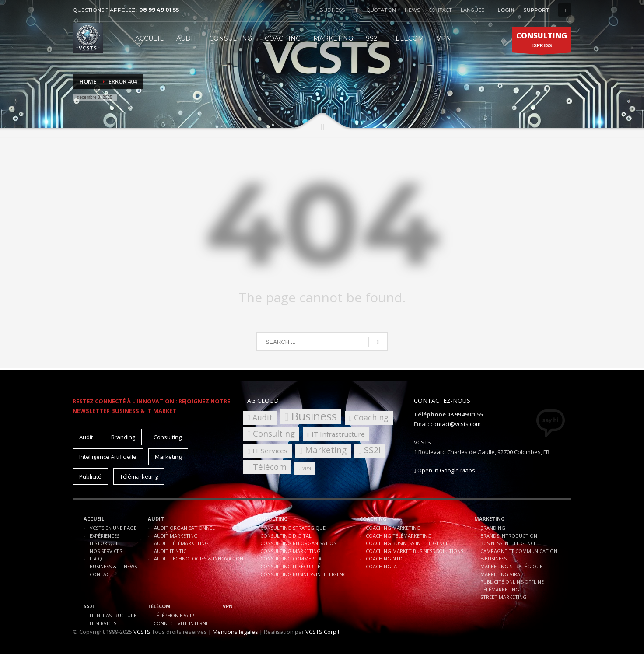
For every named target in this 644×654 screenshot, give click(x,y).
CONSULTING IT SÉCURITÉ (290, 566)
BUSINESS (332, 10)
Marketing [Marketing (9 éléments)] (326, 450)
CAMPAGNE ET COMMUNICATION (519, 551)
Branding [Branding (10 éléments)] (123, 437)
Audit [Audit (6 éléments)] (262, 418)
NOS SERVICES (106, 551)
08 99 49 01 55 (159, 10)
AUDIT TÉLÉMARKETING (181, 543)
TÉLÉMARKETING (500, 589)
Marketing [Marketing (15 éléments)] (168, 457)
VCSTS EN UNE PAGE (113, 528)
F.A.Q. (96, 558)
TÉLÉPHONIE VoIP (174, 615)
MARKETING (490, 519)
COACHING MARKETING (393, 528)
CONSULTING (271, 519)
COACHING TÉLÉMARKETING (399, 536)
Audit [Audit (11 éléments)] (86, 437)
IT (356, 10)
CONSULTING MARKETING (290, 551)
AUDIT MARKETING (176, 536)
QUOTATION (381, 10)
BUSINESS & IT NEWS (113, 566)
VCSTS (142, 632)
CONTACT (440, 10)
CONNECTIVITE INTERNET (183, 623)
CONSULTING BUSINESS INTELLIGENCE (304, 574)
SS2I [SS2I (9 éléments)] (373, 450)
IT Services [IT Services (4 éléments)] (270, 451)
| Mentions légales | (235, 632)
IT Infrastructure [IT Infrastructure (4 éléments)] (338, 434)
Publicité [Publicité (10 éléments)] (90, 476)
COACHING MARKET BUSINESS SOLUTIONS (415, 551)
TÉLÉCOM (159, 606)
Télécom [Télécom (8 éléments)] (270, 467)
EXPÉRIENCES (105, 536)
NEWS (412, 10)
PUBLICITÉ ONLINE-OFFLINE (512, 582)
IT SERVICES (103, 623)
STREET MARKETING (504, 597)
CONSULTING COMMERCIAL (292, 558)
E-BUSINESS (493, 558)
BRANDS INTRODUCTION (509, 536)
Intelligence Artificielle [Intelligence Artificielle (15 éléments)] (108, 457)
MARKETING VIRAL (502, 574)
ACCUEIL (94, 519)
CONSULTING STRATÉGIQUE (293, 528)
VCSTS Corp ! (322, 632)
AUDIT (156, 519)
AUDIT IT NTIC (170, 551)
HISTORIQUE (104, 543)
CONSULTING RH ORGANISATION (299, 543)
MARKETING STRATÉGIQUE (511, 566)
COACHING (373, 519)
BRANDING (493, 528)
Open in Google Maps (444, 470)
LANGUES (472, 10)
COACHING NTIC (385, 558)
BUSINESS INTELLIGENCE (508, 543)
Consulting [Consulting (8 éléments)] (274, 433)
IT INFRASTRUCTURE (113, 615)
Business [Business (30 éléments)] (314, 417)
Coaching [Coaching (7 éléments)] (371, 417)
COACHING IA (381, 566)
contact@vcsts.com (456, 424)
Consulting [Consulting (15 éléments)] (168, 437)
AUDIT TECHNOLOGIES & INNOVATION (199, 558)
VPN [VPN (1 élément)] (307, 468)
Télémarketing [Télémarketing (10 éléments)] (139, 476)
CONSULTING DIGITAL (286, 536)
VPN (228, 606)
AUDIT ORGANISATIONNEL (184, 528)
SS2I (89, 606)
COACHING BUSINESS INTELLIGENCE (407, 543)
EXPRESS (542, 42)
